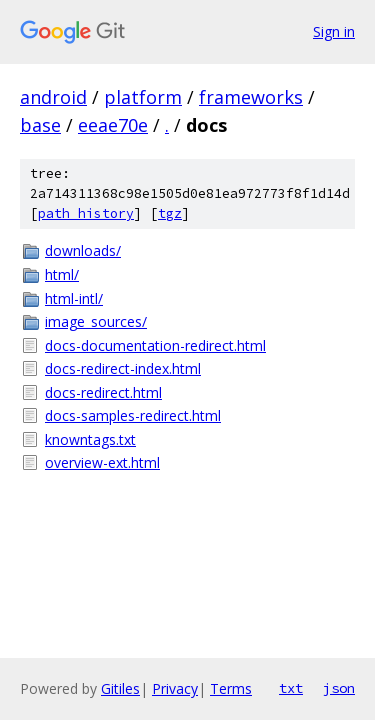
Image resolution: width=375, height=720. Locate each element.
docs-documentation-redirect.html (155, 345)
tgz (170, 213)
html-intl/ (74, 298)
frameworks (251, 97)
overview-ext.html (102, 462)
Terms (231, 688)
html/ (62, 274)
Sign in (334, 31)
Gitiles (120, 688)
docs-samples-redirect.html (133, 415)
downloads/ (83, 250)
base (40, 125)
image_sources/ (96, 321)
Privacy (175, 688)
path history (86, 213)
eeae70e (113, 125)
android (53, 97)
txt (291, 688)
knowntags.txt (90, 439)
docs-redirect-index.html (123, 368)
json (339, 688)
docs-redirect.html (103, 392)
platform (143, 97)
